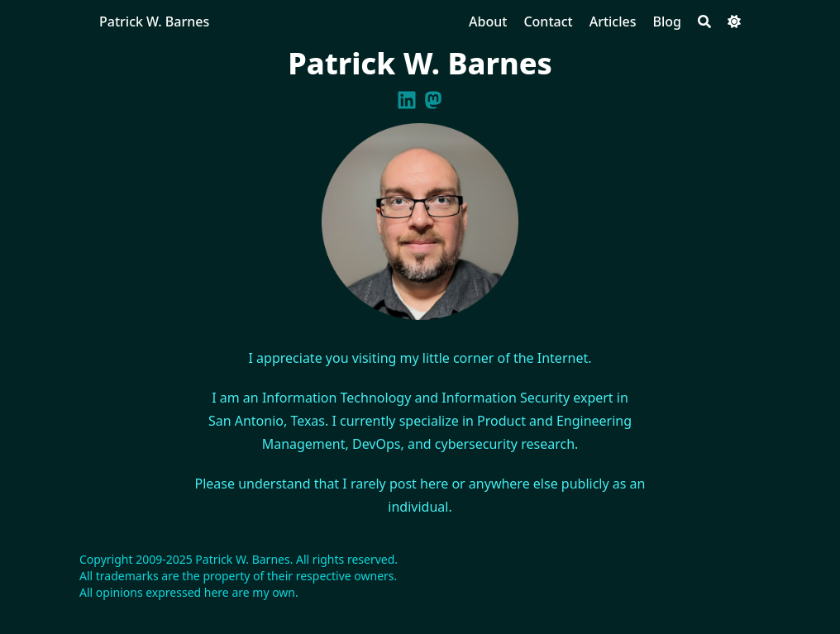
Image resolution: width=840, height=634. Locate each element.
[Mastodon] (433, 97)
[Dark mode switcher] (734, 21)
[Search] (704, 21)
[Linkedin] (407, 97)
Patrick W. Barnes (154, 21)
